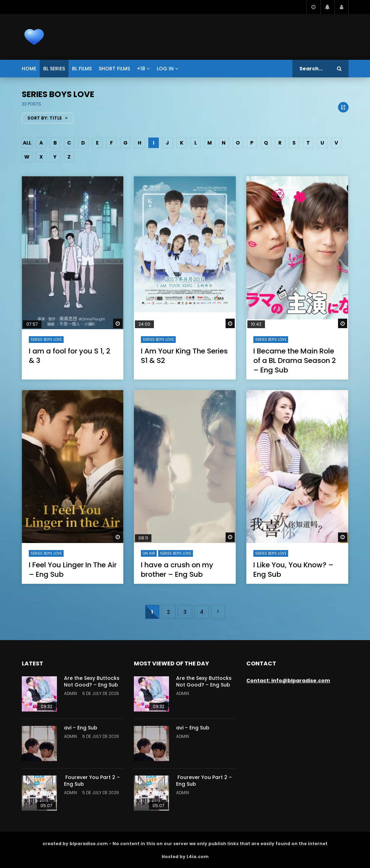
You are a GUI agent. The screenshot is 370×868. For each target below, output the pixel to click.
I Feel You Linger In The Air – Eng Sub (73, 570)
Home (29, 69)
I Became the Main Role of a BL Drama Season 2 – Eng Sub (295, 360)
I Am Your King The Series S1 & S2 (184, 356)
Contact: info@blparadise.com (288, 681)
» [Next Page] (218, 612)
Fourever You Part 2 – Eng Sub (92, 781)
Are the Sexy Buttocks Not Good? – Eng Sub (92, 681)
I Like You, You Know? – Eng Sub (293, 570)
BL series (54, 69)
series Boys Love (46, 340)
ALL (27, 143)
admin (70, 693)
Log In (165, 69)
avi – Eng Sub (81, 728)
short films (114, 69)
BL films (82, 69)
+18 (141, 69)
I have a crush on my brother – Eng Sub (177, 570)
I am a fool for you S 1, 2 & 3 (70, 356)
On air (149, 553)
